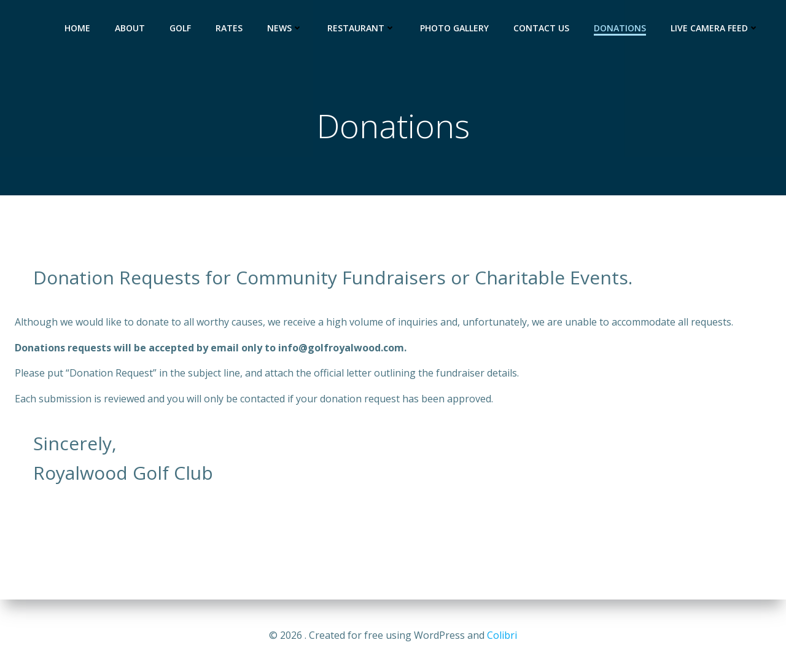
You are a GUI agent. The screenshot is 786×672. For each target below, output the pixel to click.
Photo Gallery (454, 28)
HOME (77, 28)
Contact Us (541, 28)
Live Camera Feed (715, 28)
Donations (620, 28)
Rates (229, 28)
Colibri (502, 635)
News (285, 28)
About (130, 28)
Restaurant (361, 28)
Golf (180, 28)
